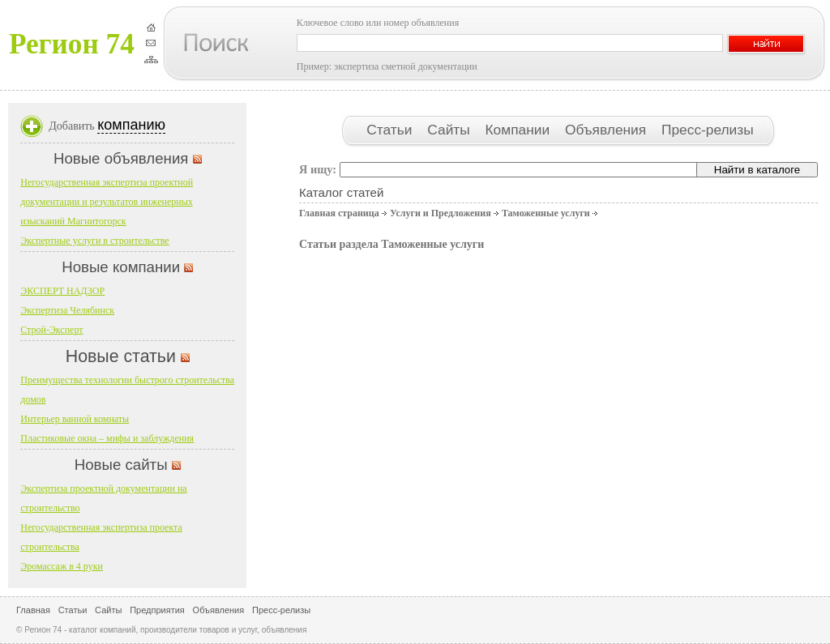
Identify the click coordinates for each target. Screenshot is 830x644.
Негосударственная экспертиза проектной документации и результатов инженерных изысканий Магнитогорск (107, 202)
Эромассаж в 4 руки (62, 566)
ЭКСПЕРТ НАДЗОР (62, 291)
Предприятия (157, 610)
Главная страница (339, 213)
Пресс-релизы (708, 130)
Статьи (391, 130)
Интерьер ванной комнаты (75, 419)
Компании (520, 130)
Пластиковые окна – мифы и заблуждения (107, 438)
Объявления (608, 130)
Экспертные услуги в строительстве (94, 241)
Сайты (450, 130)
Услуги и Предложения (441, 213)
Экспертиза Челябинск (67, 310)
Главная (33, 610)
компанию (131, 125)
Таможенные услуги (546, 213)
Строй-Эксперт (51, 330)
